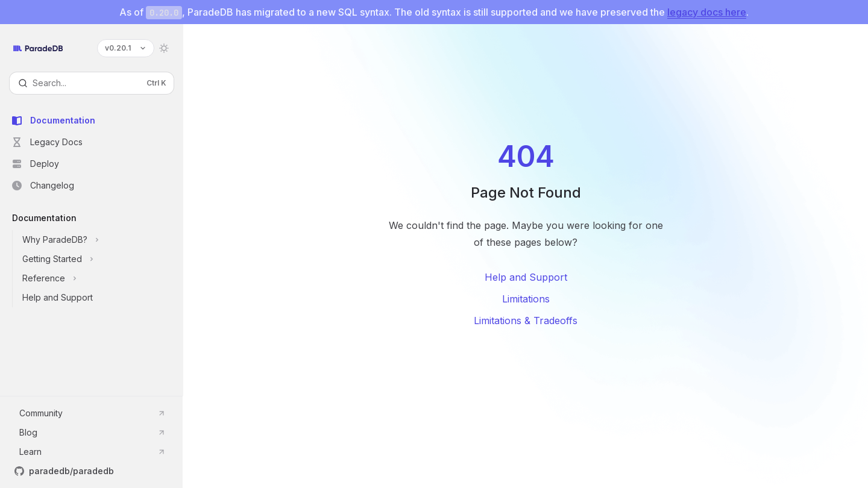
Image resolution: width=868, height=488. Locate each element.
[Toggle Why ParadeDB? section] (101, 240)
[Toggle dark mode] (164, 48)
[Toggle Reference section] (101, 278)
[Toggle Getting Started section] (101, 259)
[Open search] (92, 83)
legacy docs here (707, 12)
